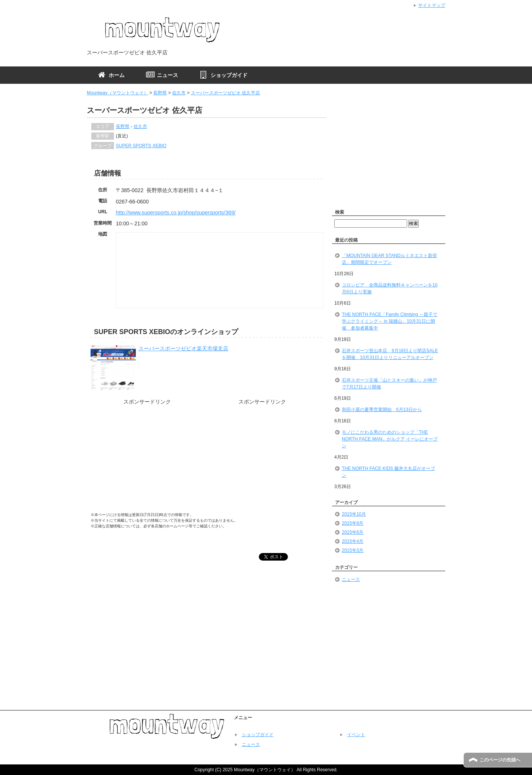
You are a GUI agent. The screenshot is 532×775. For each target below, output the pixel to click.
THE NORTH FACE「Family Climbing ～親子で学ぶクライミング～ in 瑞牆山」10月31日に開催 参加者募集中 (390, 321)
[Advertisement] (147, 461)
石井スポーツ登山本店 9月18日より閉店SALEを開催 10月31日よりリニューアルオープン (390, 354)
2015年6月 (353, 532)
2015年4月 (353, 541)
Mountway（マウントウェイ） (118, 93)
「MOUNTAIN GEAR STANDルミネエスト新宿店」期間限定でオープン (389, 259)
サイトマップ (432, 5)
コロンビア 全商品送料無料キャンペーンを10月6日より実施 (390, 288)
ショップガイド (258, 735)
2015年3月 (353, 550)
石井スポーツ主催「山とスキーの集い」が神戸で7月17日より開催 (389, 384)
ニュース (351, 579)
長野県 (160, 93)
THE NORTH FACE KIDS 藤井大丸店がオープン (388, 472)
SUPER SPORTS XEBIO (141, 146)
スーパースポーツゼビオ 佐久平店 (225, 93)
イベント (356, 735)
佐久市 (179, 93)
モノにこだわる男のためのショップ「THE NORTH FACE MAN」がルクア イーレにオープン (390, 439)
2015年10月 (354, 514)
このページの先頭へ (500, 760)
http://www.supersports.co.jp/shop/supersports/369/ (176, 213)
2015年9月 (353, 523)
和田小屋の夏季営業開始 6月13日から (382, 410)
